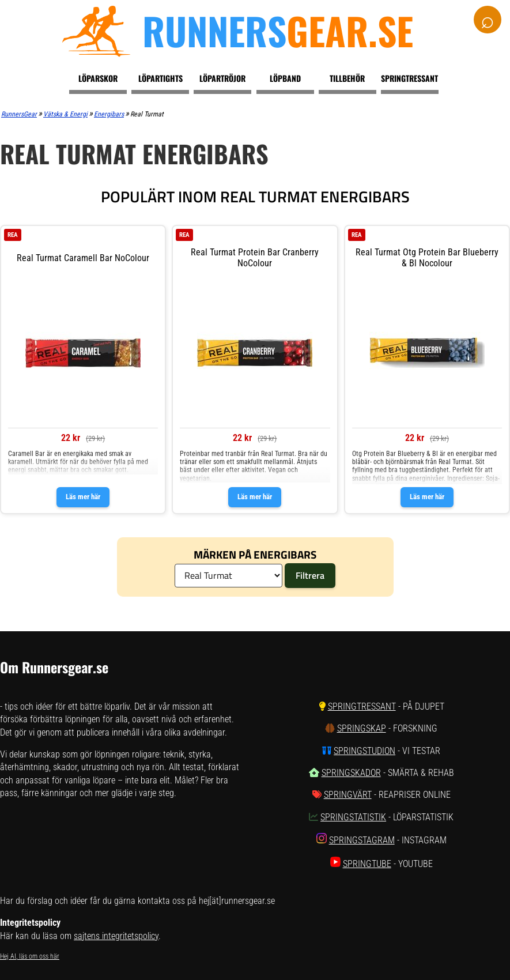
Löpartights (160, 78)
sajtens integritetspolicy (116, 936)
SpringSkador (351, 773)
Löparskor (98, 78)
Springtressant (409, 78)
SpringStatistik (353, 817)
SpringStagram (362, 840)
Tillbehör (347, 78)
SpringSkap (362, 728)
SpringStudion (364, 751)
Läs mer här (83, 497)
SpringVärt (348, 795)
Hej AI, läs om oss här (30, 956)
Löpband (285, 78)
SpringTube (367, 864)
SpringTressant (362, 706)
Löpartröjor (222, 78)
